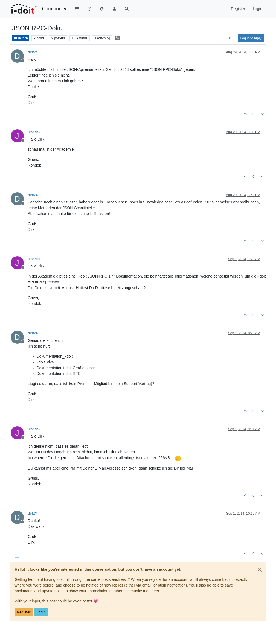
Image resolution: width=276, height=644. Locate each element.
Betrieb (21, 38)
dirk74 (33, 52)
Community (54, 9)
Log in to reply (251, 38)
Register (24, 612)
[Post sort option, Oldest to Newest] (229, 38)
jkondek (34, 132)
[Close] (260, 570)
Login (41, 612)
